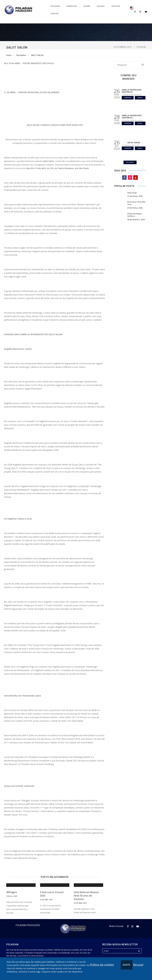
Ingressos (56, 6)
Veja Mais (130, 154)
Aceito (127, 965)
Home (9, 47)
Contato (115, 6)
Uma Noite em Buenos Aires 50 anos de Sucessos (86, 888)
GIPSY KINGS (134, 134)
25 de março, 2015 (123, 39)
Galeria (85, 6)
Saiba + (140, 90)
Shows (71, 6)
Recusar (138, 965)
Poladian (39, 6)
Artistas (100, 6)
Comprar (128, 90)
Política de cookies (102, 965)
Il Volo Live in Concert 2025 (52, 886)
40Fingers (12, 884)
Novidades (21, 47)
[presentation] (125, 955)
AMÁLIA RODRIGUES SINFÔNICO (132, 83)
